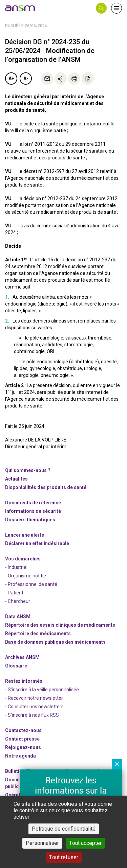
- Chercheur (18, 601)
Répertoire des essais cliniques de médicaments (60, 625)
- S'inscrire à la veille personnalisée (42, 690)
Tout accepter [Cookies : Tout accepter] (85, 843)
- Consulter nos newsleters (34, 707)
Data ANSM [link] (18, 617)
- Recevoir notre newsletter (34, 698)
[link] (20, 8)
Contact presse (22, 739)
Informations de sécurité (33, 511)
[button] (101, 8)
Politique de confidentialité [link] (64, 829)
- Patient (14, 593)
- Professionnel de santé (31, 584)
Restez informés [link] (24, 681)
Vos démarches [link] (23, 559)
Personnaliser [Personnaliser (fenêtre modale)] (42, 843)
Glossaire (16, 666)
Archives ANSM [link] (22, 657)
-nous (23, 747)
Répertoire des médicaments (38, 633)
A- (26, 79)
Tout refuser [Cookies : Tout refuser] (64, 857)
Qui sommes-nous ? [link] (28, 470)
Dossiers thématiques (30, 520)
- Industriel (16, 567)
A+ (11, 79)
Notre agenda (20, 756)
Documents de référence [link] (33, 503)
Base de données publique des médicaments (55, 642)
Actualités (16, 479)
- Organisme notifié (26, 576)
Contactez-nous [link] (23, 730)
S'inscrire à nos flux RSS (33, 715)
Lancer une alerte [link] (25, 535)
